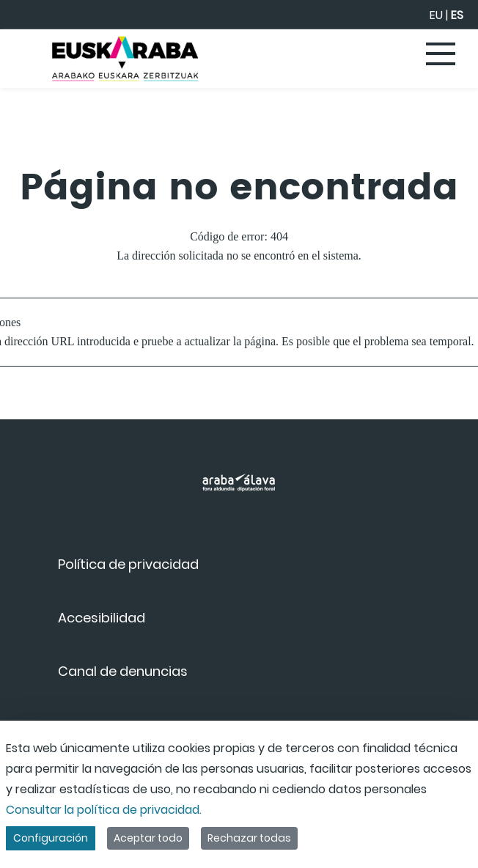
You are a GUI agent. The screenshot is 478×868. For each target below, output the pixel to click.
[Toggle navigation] (441, 55)
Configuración (51, 838)
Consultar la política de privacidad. (104, 810)
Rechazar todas (249, 838)
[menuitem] (128, 564)
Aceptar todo (148, 838)
